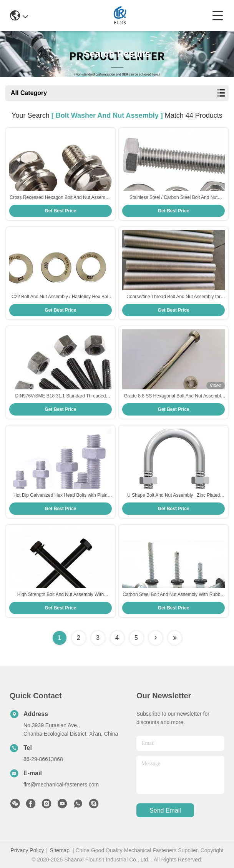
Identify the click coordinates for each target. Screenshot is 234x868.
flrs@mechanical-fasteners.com (61, 785)
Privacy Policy (27, 850)
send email (165, 810)
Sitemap (60, 850)
